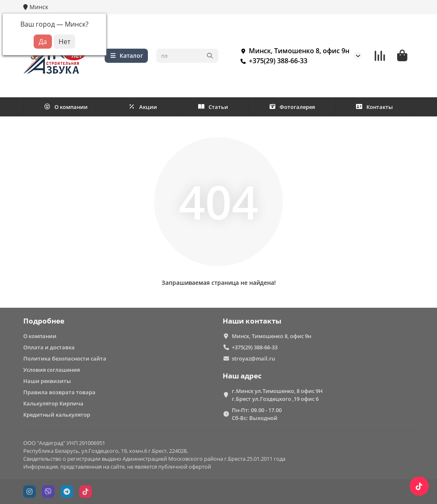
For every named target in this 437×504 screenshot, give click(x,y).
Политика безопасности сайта (65, 358)
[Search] (187, 56)
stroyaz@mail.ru (253, 358)
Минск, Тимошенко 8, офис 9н (293, 51)
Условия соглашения (52, 370)
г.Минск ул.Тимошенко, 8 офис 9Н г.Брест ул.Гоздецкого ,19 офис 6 (277, 395)
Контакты (374, 107)
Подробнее (44, 321)
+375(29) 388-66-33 (272, 61)
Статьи (213, 107)
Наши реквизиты (47, 381)
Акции (143, 107)
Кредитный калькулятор (57, 415)
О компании (66, 107)
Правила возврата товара (59, 392)
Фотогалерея (292, 107)
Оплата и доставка (49, 347)
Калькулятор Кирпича (53, 403)
